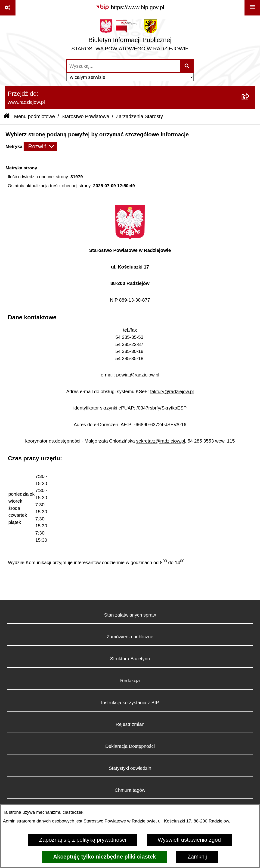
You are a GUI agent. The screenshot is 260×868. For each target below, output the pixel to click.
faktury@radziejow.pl (172, 391)
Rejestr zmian (130, 724)
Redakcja (130, 681)
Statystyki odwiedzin (130, 768)
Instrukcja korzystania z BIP (130, 703)
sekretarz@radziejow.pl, (161, 441)
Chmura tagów (130, 790)
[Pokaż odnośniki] (8, 8)
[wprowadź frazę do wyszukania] (124, 66)
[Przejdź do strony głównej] (130, 37)
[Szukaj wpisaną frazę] (187, 66)
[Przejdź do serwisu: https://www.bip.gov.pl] (130, 7)
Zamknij (197, 857)
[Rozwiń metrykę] (40, 147)
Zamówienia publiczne (130, 637)
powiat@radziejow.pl (138, 375)
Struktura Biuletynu (130, 659)
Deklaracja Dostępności (130, 746)
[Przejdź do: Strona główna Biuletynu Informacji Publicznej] (7, 117)
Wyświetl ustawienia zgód (189, 840)
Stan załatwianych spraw (130, 615)
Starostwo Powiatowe (85, 116)
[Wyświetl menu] (252, 8)
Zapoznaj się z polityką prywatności (83, 840)
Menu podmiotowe (34, 116)
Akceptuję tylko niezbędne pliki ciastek (105, 857)
